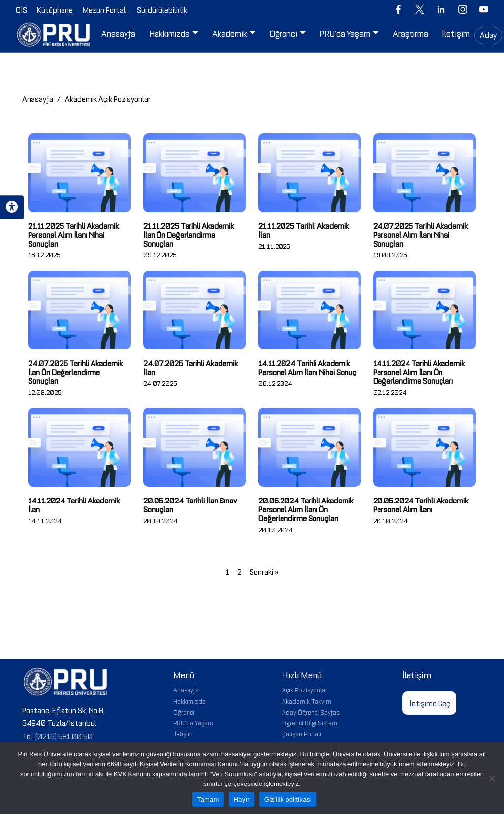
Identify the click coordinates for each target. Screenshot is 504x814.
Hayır (242, 799)
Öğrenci (184, 712)
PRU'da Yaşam (193, 722)
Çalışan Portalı (302, 733)
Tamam (208, 799)
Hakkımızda (189, 701)
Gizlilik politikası (288, 799)
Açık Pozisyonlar (305, 689)
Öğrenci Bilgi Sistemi (310, 722)
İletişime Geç (429, 703)
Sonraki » (264, 571)
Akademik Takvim (307, 701)
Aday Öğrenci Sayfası (311, 712)
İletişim (183, 733)
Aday (488, 34)
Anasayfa (38, 98)
